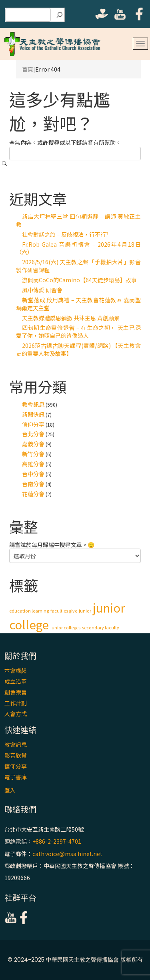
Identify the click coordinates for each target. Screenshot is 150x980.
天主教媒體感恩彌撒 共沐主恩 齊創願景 (71, 318)
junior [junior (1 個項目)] (85, 611)
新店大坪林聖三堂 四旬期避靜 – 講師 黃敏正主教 (78, 220)
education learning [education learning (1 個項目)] (29, 611)
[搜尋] (60, 15)
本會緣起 (16, 671)
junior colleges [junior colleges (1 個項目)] (65, 628)
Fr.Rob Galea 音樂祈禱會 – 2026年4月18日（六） (78, 248)
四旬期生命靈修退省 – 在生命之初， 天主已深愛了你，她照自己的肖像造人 (78, 331)
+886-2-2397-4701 (57, 842)
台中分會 (33, 474)
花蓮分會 (33, 494)
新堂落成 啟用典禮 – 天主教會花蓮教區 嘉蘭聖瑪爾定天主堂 (78, 304)
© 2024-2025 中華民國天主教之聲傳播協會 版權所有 (75, 960)
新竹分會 (33, 454)
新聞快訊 (33, 414)
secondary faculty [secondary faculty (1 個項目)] (101, 628)
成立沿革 (16, 681)
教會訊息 (33, 404)
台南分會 (33, 484)
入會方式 (16, 714)
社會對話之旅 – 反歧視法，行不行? (65, 234)
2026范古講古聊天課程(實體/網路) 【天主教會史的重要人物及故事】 (78, 349)
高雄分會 (33, 464)
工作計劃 (16, 703)
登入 (10, 790)
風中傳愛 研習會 (42, 290)
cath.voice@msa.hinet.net (67, 854)
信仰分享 (33, 424)
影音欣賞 (16, 755)
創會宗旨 (16, 692)
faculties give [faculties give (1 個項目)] (64, 611)
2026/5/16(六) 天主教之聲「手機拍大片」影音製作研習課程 (78, 266)
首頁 (28, 69)
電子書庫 (16, 777)
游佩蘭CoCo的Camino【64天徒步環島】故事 (79, 280)
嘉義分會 (33, 444)
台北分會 (33, 434)
